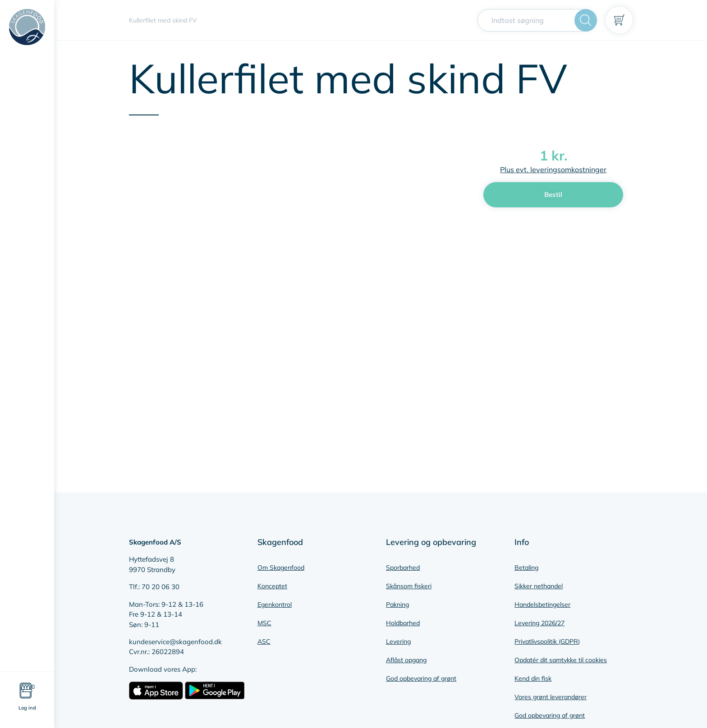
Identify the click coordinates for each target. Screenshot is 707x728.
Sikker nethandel (539, 586)
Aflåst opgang (406, 660)
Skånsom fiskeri (409, 586)
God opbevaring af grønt (421, 678)
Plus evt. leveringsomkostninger (553, 169)
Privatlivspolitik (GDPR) (547, 641)
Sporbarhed (403, 568)
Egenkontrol (275, 604)
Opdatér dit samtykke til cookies (561, 660)
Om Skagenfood (281, 568)
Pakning (397, 604)
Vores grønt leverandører (551, 697)
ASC (264, 641)
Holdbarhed (403, 623)
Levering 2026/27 (539, 623)
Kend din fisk (533, 678)
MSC (264, 623)
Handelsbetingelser (542, 604)
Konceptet (272, 586)
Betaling (526, 568)
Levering (398, 641)
